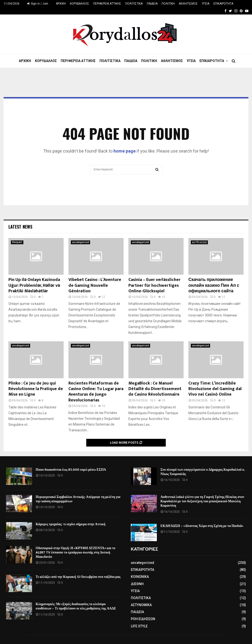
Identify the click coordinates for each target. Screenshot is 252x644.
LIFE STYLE (139, 626)
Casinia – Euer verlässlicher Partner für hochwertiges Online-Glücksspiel (154, 285)
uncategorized (80, 242)
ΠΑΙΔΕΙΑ (152, 4)
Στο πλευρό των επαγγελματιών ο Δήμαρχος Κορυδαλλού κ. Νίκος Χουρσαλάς (203, 472)
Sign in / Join (38, 4)
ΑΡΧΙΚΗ (61, 4)
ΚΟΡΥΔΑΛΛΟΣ (80, 4)
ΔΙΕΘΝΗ (137, 584)
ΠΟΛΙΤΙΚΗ (168, 4)
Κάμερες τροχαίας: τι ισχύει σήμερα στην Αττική (70, 524)
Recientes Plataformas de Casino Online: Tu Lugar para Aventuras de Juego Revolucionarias (96, 392)
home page (125, 151)
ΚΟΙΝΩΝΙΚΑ (140, 577)
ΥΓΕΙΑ (206, 4)
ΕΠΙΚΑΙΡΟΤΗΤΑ (223, 4)
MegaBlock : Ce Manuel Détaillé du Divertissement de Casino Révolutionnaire (155, 389)
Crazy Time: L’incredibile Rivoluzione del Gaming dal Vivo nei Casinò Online (215, 389)
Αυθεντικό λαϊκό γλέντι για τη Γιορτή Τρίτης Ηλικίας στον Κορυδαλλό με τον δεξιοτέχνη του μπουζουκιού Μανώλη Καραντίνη (202, 501)
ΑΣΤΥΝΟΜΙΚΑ (141, 605)
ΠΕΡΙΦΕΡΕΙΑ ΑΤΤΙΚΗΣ (107, 4)
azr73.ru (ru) (199, 242)
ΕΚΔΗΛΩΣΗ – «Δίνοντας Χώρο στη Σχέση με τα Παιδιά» (202, 526)
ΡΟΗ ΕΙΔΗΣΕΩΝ (143, 619)
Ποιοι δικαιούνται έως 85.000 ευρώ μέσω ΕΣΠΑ (71, 470)
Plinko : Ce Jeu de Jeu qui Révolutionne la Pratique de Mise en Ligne (36, 389)
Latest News (20, 227)
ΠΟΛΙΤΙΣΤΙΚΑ (134, 4)
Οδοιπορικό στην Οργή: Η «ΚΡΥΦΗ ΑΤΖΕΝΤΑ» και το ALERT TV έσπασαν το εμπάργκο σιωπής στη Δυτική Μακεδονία (76, 552)
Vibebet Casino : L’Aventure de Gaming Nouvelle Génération (95, 285)
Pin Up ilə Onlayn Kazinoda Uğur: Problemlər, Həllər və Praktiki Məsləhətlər (34, 285)
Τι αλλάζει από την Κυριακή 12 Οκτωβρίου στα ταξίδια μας (78, 577)
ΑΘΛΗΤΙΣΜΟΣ (188, 4)
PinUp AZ (17, 242)
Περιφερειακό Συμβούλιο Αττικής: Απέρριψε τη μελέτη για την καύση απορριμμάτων (78, 499)
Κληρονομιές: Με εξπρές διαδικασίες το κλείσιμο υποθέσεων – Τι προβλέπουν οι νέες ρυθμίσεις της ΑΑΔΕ (76, 606)
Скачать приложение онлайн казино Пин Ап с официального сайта (214, 285)
